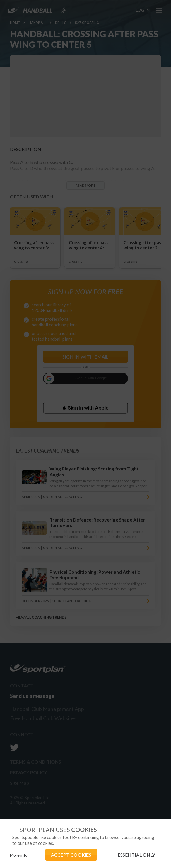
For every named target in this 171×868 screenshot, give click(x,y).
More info (19, 855)
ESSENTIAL (136, 855)
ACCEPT (71, 855)
